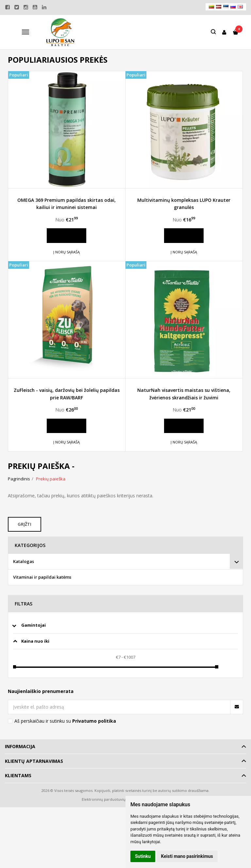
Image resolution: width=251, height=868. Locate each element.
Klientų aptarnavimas (34, 761)
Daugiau (67, 235)
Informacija (20, 746)
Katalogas (24, 561)
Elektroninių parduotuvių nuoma (110, 799)
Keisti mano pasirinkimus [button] (187, 856)
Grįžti (25, 524)
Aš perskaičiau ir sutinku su (65, 721)
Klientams (18, 775)
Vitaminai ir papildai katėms (42, 577)
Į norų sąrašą (67, 252)
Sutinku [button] (143, 856)
